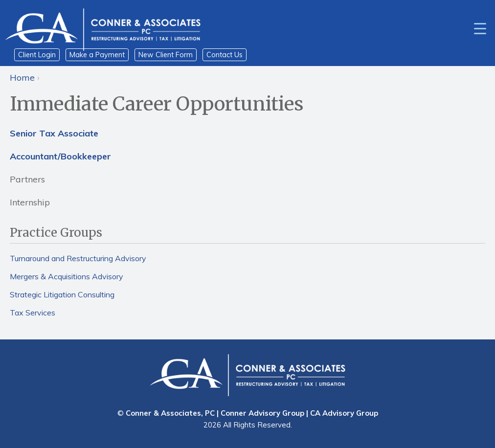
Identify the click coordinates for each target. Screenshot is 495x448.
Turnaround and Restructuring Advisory (78, 258)
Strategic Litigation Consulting (62, 294)
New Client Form (166, 55)
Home (22, 78)
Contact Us (225, 55)
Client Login (37, 55)
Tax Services (33, 313)
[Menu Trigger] (480, 28)
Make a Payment (97, 55)
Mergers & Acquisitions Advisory (67, 276)
